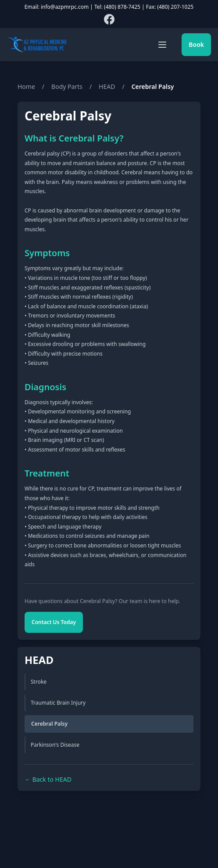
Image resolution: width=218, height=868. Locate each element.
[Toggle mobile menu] (162, 45)
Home (26, 86)
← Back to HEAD (48, 779)
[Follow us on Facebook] (109, 19)
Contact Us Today (54, 622)
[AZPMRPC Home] (37, 45)
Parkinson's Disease (55, 745)
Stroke (39, 682)
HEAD (107, 86)
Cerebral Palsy (49, 724)
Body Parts (67, 86)
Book (196, 44)
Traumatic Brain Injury (58, 703)
